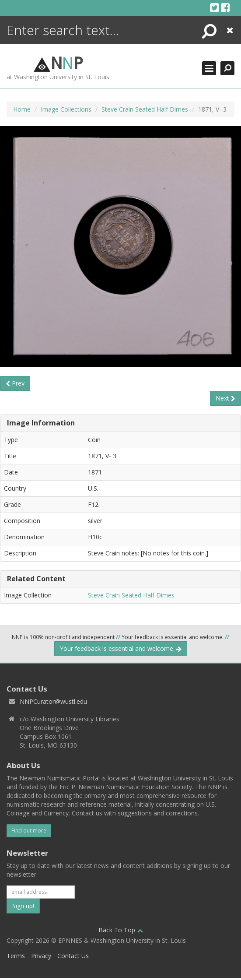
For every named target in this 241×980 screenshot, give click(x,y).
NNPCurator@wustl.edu (53, 701)
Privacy (41, 956)
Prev (15, 383)
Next (225, 398)
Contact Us (73, 956)
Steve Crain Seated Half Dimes (145, 109)
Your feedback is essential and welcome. (121, 648)
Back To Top (121, 930)
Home (22, 109)
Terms (16, 956)
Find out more (29, 831)
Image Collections (66, 109)
